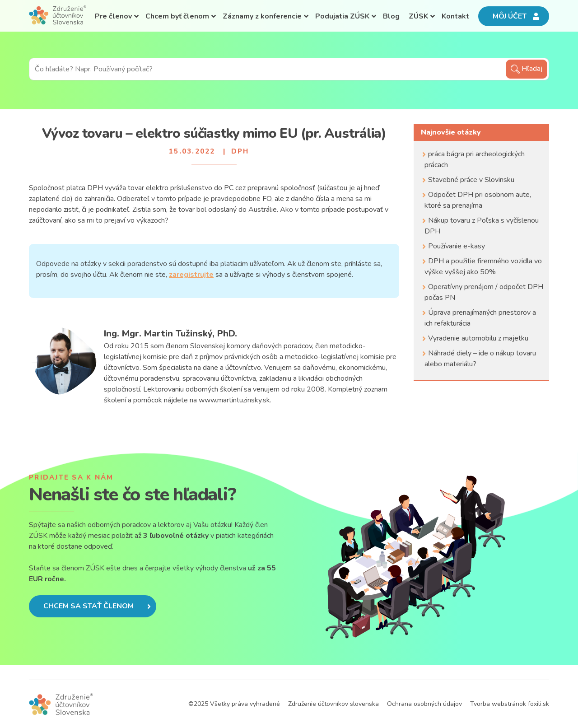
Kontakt (455, 16)
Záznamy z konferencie (262, 16)
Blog (391, 16)
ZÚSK (418, 16)
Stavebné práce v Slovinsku (471, 180)
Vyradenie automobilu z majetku (478, 338)
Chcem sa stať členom (97, 606)
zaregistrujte (191, 275)
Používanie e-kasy (457, 246)
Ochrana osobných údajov (424, 704)
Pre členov (113, 16)
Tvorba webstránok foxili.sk (510, 704)
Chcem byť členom (177, 16)
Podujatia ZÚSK (342, 16)
